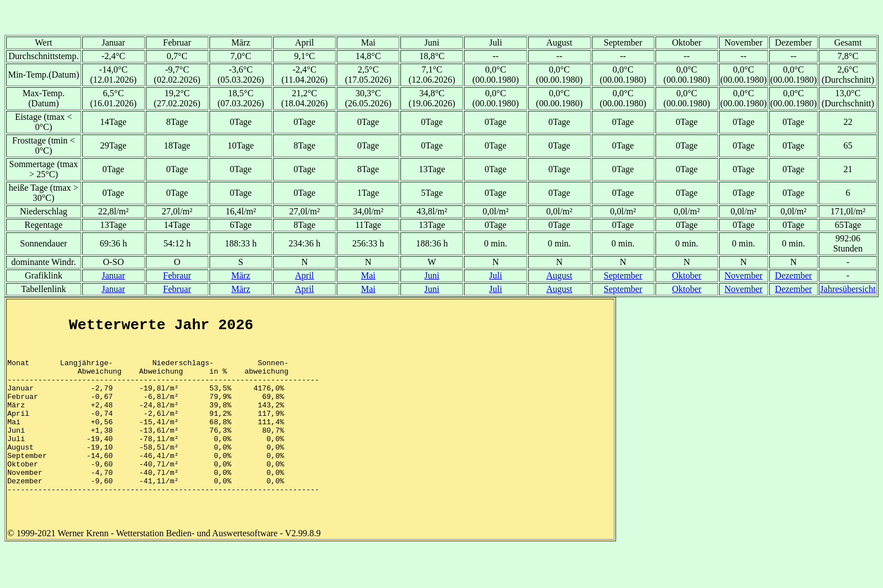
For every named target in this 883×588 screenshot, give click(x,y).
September (623, 275)
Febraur (177, 275)
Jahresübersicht (848, 289)
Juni (432, 275)
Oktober (686, 275)
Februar (177, 289)
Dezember (793, 275)
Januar (113, 275)
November (744, 275)
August (559, 275)
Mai (368, 275)
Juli (495, 275)
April (305, 275)
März (241, 275)
